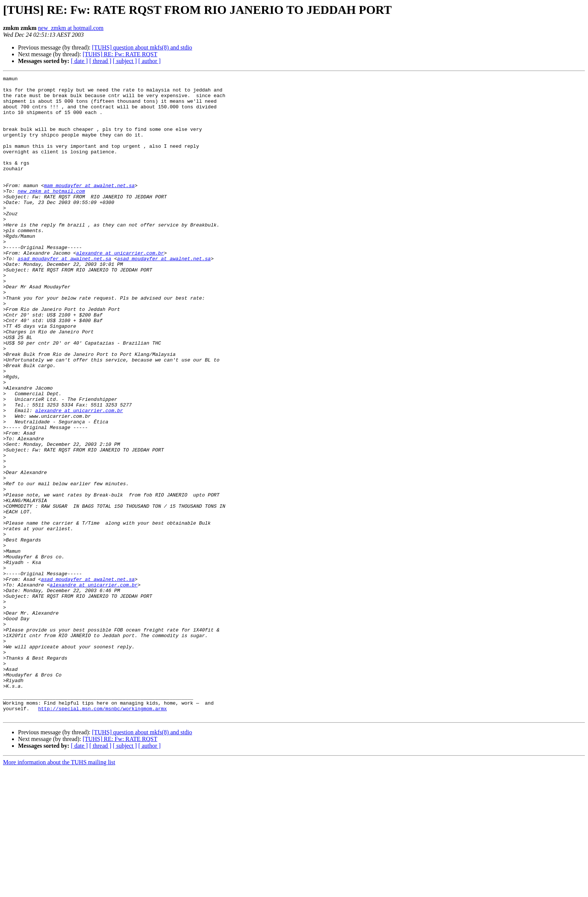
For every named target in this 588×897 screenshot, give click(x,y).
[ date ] (79, 61)
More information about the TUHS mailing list (59, 890)
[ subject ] (125, 61)
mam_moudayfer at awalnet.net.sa (89, 208)
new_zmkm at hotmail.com (71, 28)
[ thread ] (100, 61)
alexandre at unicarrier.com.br (120, 289)
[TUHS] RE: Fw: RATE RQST (120, 54)
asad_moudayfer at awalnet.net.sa (64, 295)
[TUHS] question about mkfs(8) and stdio (142, 47)
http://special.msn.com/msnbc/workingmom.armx (103, 835)
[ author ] (150, 61)
